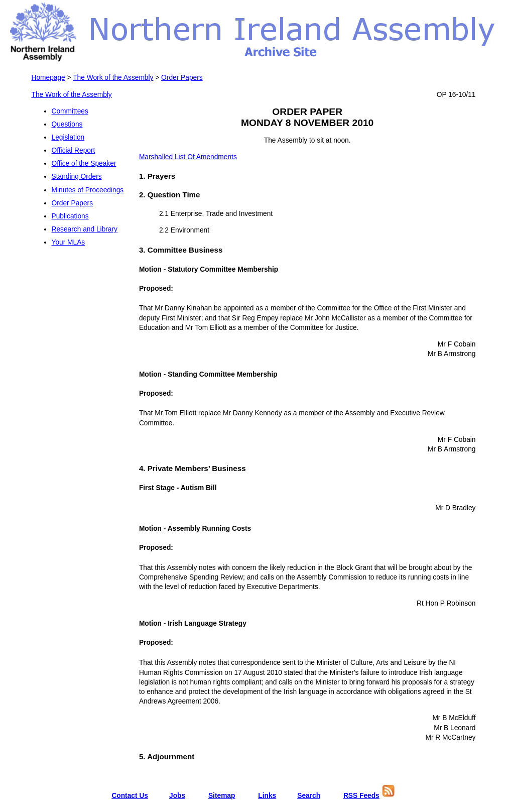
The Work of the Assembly (113, 78)
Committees (70, 111)
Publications (70, 216)
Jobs (177, 796)
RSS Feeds (361, 796)
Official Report (74, 150)
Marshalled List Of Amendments (188, 157)
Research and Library (85, 229)
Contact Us (130, 796)
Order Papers (182, 78)
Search (309, 796)
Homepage (48, 78)
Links (267, 796)
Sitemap (222, 796)
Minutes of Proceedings (88, 190)
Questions (67, 124)
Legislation (68, 137)
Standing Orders (77, 177)
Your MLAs (69, 242)
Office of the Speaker (84, 163)
